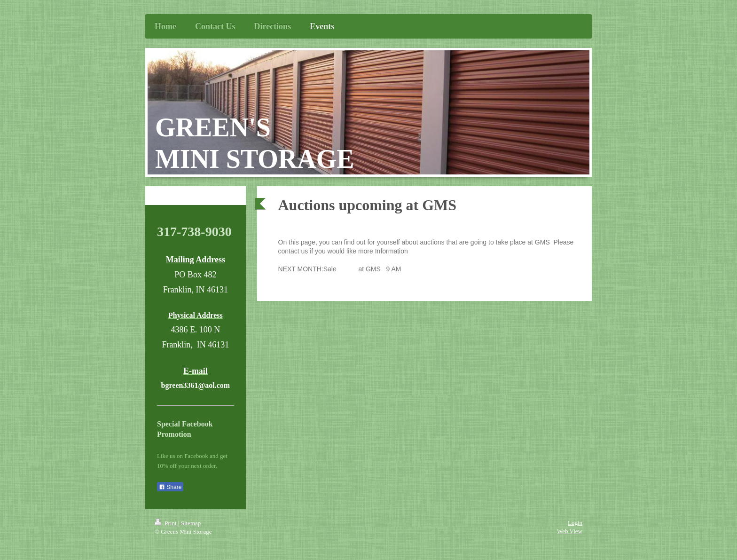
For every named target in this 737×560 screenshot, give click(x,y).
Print (166, 523)
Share (170, 487)
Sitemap (191, 523)
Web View (570, 531)
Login (575, 523)
